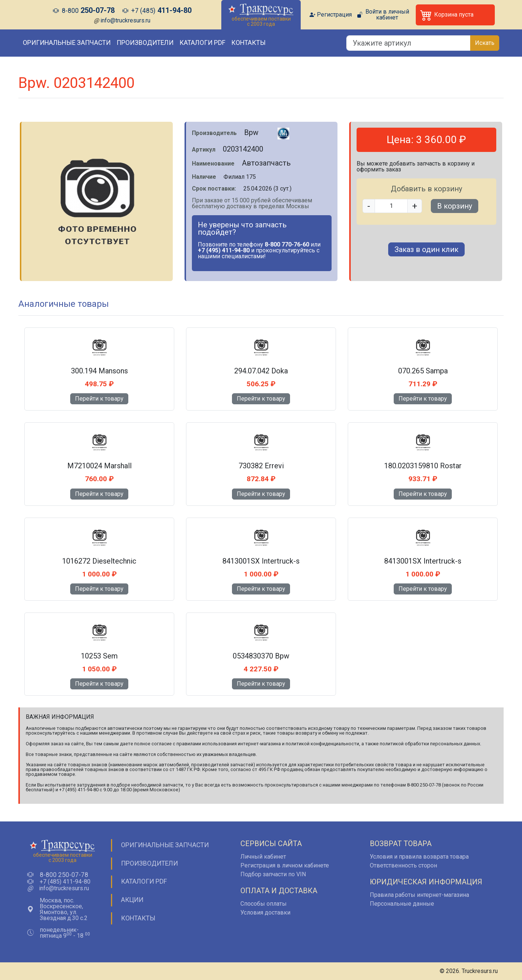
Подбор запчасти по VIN (273, 874)
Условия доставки (265, 912)
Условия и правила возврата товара (419, 857)
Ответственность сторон (403, 865)
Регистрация (334, 15)
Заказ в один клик (426, 249)
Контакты (249, 43)
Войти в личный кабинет (387, 15)
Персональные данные (402, 904)
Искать (485, 43)
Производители (145, 43)
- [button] (369, 206)
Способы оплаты (264, 904)
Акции (132, 900)
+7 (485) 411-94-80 (65, 882)
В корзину (455, 206)
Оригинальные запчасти (67, 43)
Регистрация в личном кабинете (285, 865)
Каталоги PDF (202, 43)
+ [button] (415, 206)
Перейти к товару (99, 399)
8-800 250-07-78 (64, 875)
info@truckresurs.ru (125, 20)
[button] (455, 15)
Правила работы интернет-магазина (419, 895)
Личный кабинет (263, 857)
